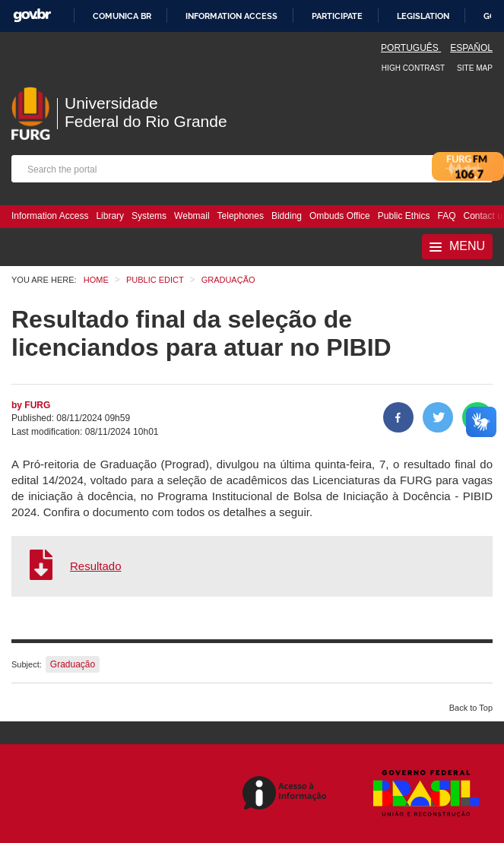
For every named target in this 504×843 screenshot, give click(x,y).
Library (110, 216)
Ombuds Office (340, 216)
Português (411, 48)
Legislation (423, 16)
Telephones (241, 216)
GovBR (32, 16)
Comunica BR (122, 16)
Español (471, 48)
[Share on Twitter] (438, 417)
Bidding (287, 216)
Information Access (50, 216)
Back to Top (471, 708)
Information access (231, 16)
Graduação (73, 664)
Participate (337, 16)
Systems (149, 216)
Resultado (96, 566)
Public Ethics (404, 216)
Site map (475, 68)
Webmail (192, 216)
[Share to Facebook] (398, 417)
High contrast (413, 68)
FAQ (447, 216)
